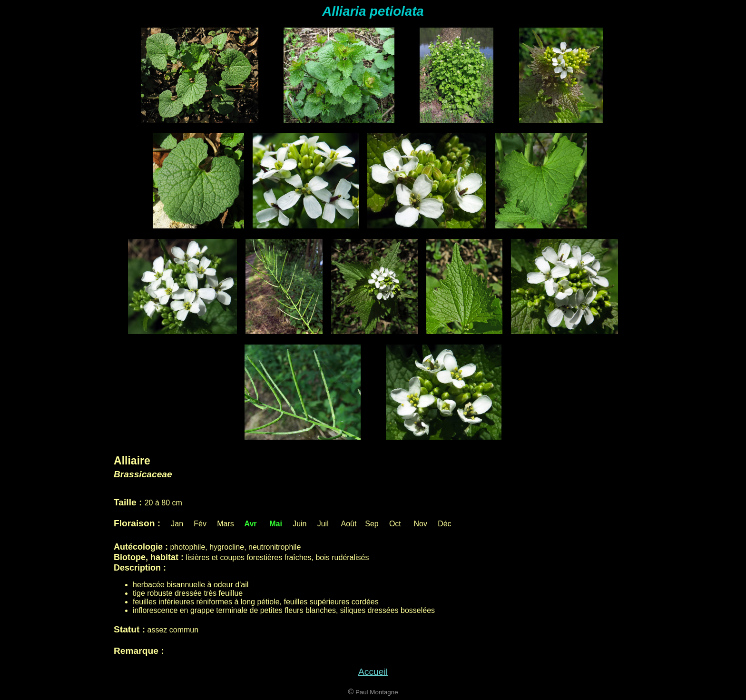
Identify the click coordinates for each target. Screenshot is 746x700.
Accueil (373, 672)
